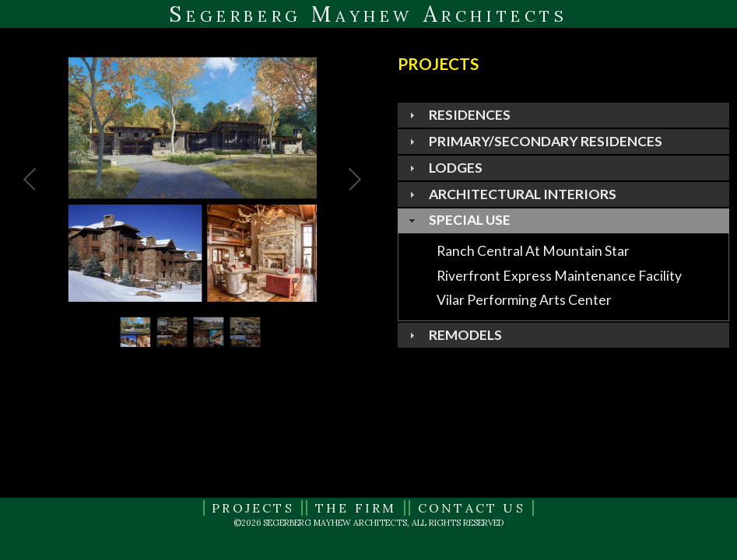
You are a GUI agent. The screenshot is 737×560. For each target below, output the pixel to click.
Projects (253, 508)
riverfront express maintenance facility (559, 275)
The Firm (356, 508)
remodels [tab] (454, 335)
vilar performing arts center (524, 300)
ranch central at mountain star (533, 251)
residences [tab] (458, 115)
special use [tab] (458, 220)
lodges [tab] (444, 168)
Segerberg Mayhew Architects (368, 14)
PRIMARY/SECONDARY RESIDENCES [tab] (534, 141)
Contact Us (472, 508)
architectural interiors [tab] (511, 194)
